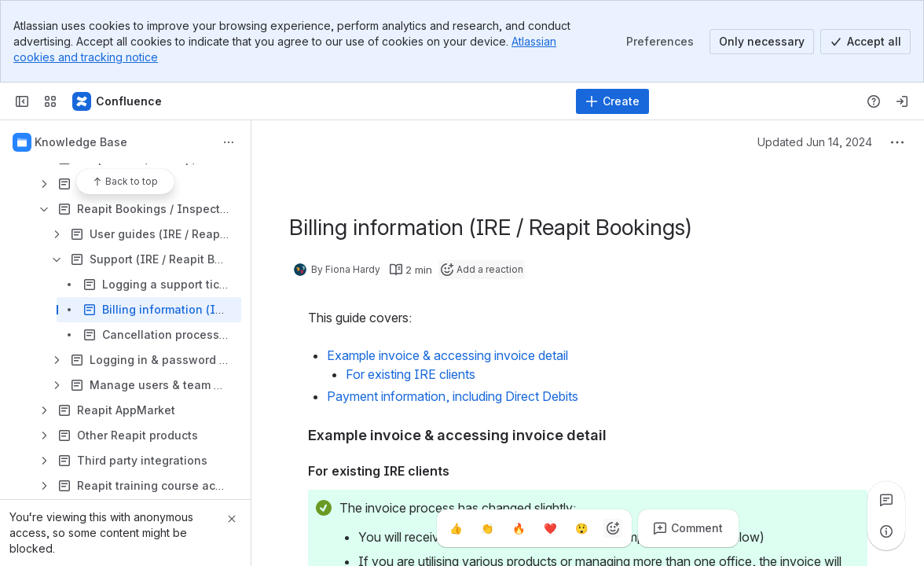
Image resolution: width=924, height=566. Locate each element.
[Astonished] (581, 528)
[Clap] (487, 528)
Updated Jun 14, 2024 (815, 142)
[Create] (612, 101)
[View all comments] (886, 500)
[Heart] (550, 528)
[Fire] (519, 528)
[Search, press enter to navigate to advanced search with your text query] (422, 101)
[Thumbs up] (456, 528)
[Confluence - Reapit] (118, 101)
